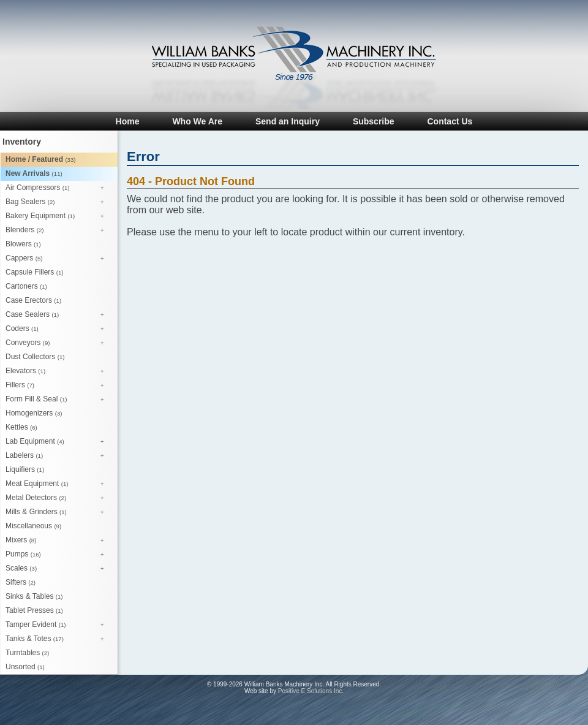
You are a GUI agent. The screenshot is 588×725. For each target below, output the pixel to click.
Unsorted (25, 667)
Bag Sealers (58, 202)
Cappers (58, 259)
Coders (58, 329)
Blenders (58, 230)
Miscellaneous (33, 526)
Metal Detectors (58, 498)
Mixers (58, 541)
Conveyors (58, 343)
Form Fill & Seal (58, 400)
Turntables (27, 653)
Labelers (58, 456)
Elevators (58, 371)
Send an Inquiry (288, 121)
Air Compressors (58, 188)
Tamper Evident (58, 625)
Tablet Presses (34, 610)
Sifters (21, 582)
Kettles (21, 427)
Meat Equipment (58, 484)
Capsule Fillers (34, 272)
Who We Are (197, 121)
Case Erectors (33, 300)
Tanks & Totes (58, 639)
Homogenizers (34, 413)
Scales (58, 569)
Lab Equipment (58, 442)
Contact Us (450, 121)
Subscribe (374, 121)
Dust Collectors (35, 357)
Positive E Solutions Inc (310, 691)
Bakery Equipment (58, 216)
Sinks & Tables (34, 596)
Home (128, 121)
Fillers (58, 385)
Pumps (58, 555)
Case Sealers (58, 315)
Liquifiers (25, 469)
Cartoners (26, 286)
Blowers (23, 244)
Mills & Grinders (58, 512)
